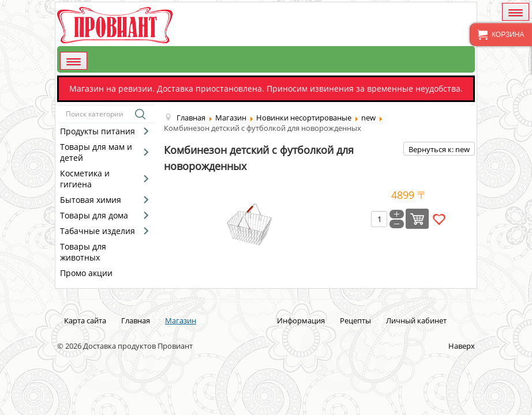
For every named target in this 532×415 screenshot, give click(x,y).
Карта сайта (85, 320)
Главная (136, 320)
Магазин (181, 320)
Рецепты (355, 320)
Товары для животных (83, 252)
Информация (301, 320)
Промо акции (86, 273)
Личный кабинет (416, 320)
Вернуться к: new (439, 149)
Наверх (462, 346)
